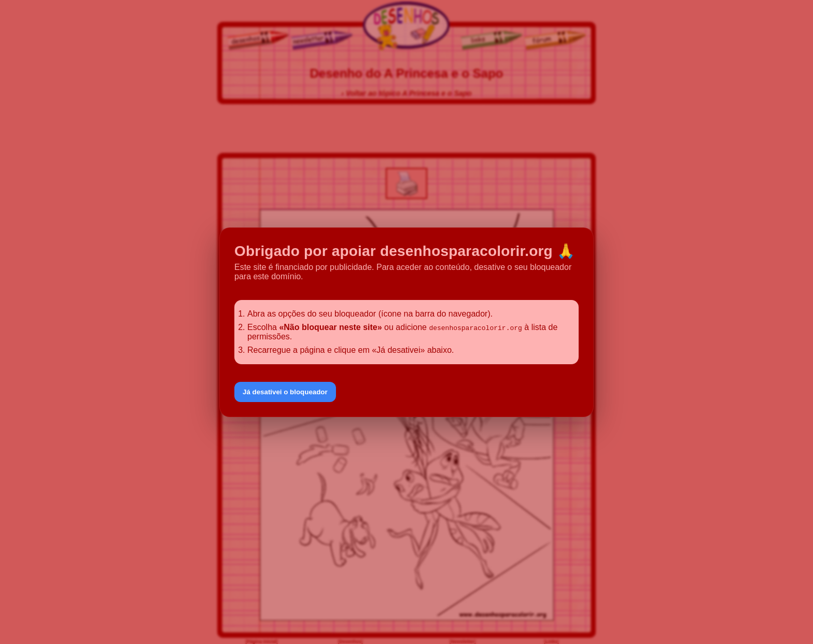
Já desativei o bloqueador (285, 392)
